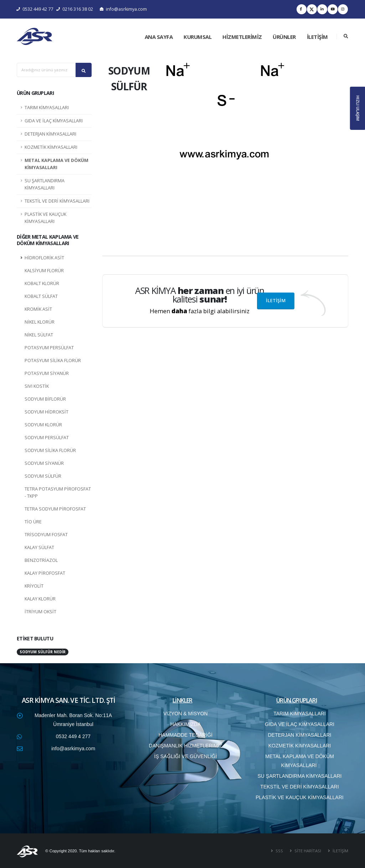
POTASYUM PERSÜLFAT (49, 348)
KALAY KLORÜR (40, 599)
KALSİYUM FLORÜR (44, 271)
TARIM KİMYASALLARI (47, 108)
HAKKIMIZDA (186, 724)
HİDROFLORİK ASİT (44, 258)
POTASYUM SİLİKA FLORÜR (53, 361)
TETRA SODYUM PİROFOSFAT (55, 509)
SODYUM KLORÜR (43, 425)
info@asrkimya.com (123, 9)
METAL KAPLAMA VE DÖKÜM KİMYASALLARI (56, 164)
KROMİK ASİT (38, 309)
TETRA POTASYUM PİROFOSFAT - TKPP (58, 493)
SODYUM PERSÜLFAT (47, 438)
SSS (279, 851)
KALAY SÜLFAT (39, 547)
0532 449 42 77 (35, 9)
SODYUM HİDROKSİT (47, 412)
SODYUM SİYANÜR (44, 463)
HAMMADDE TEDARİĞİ (186, 735)
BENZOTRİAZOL (41, 560)
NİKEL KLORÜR (40, 322)
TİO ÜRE (33, 522)
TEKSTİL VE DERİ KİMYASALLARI (57, 201)
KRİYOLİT (34, 586)
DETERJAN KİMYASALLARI (50, 134)
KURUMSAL (197, 37)
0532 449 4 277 (73, 736)
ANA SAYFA (159, 37)
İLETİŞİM (317, 37)
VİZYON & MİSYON (185, 714)
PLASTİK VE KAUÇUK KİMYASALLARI (45, 218)
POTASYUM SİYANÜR (47, 373)
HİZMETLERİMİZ (242, 37)
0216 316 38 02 (75, 9)
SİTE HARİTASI (307, 851)
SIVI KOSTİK (37, 386)
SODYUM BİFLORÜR (45, 399)
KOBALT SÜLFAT (41, 296)
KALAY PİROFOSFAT (45, 573)
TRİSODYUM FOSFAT (46, 535)
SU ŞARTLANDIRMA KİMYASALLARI (45, 184)
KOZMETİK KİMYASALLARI (51, 147)
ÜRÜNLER (284, 37)
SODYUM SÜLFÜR (43, 476)
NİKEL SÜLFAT (39, 335)
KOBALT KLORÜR (42, 283)
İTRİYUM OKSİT (40, 612)
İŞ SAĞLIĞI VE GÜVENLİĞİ (186, 756)
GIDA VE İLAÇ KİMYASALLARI (54, 121)
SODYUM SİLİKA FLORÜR (50, 450)
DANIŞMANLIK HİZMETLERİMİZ (185, 746)
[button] (175, 152)
